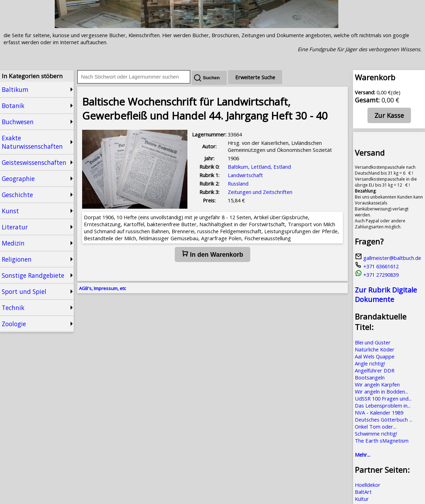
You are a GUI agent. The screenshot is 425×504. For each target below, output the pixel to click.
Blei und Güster (373, 342)
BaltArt (363, 492)
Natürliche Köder (375, 349)
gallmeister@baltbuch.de (388, 258)
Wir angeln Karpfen (377, 384)
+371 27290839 (377, 275)
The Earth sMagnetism (382, 441)
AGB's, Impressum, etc (102, 288)
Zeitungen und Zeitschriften (260, 192)
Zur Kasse (389, 115)
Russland (238, 183)
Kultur (362, 499)
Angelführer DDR (375, 370)
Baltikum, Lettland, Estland (259, 167)
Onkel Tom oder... (376, 426)
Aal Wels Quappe (375, 356)
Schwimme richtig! (376, 434)
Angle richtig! (370, 363)
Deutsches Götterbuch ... (384, 419)
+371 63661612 (377, 266)
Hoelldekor (368, 485)
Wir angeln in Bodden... (381, 391)
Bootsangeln (370, 377)
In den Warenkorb (212, 254)
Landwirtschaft (245, 175)
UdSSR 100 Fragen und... (383, 398)
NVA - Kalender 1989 (379, 412)
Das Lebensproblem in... (383, 405)
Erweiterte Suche (255, 77)
